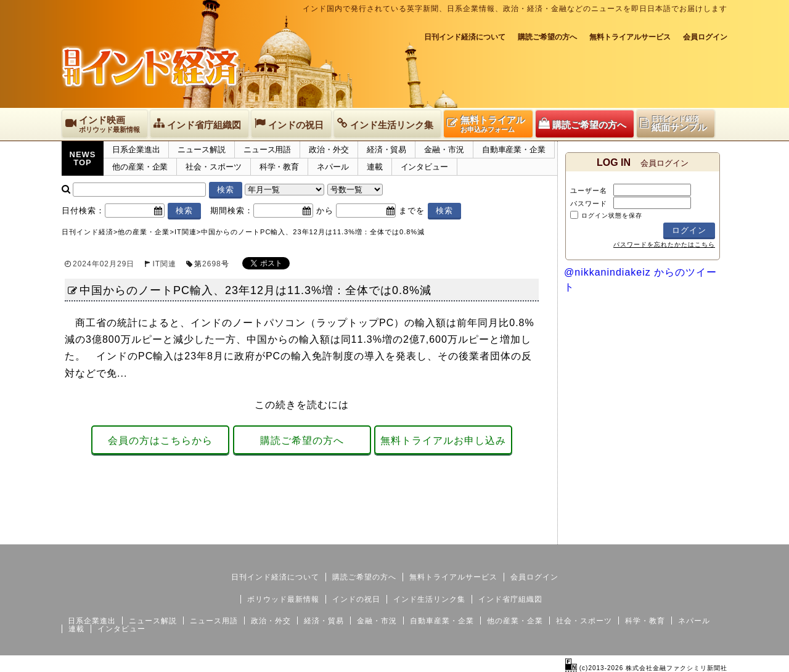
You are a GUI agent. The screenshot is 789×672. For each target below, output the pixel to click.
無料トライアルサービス (630, 37)
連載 (375, 167)
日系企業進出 (136, 150)
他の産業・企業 (140, 167)
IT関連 (164, 264)
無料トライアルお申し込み (443, 440)
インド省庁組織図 (510, 599)
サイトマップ (634, 535)
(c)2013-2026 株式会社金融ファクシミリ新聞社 (646, 668)
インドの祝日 (356, 599)
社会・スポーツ (213, 167)
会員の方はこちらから (160, 440)
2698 (212, 264)
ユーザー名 (589, 191)
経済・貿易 (387, 150)
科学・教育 (280, 167)
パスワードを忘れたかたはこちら (664, 244)
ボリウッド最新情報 (283, 599)
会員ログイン (705, 37)
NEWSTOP (83, 158)
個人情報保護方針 (698, 535)
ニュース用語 (267, 150)
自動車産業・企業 (514, 150)
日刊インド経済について (465, 37)
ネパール (333, 167)
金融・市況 (444, 150)
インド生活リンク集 (429, 599)
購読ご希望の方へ (547, 37)
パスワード (589, 203)
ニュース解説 (201, 150)
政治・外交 (329, 150)
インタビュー (424, 167)
